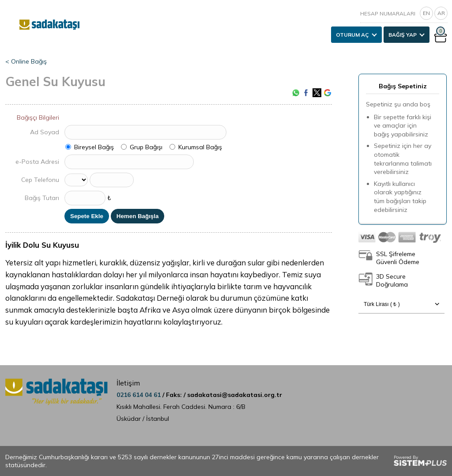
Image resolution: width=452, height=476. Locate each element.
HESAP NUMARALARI (388, 13)
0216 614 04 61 (139, 395)
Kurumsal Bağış (200, 147)
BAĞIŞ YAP (403, 35)
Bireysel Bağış (94, 147)
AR (441, 13)
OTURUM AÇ (352, 35)
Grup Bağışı (146, 147)
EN (426, 13)
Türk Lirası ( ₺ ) (401, 304)
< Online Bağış (26, 61)
